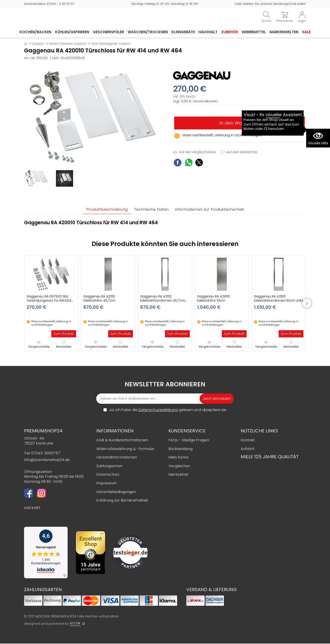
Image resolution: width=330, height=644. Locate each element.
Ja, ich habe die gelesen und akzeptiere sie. (168, 410)
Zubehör (230, 32)
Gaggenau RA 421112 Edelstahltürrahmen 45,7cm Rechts (163, 301)
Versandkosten (205, 101)
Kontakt (248, 441)
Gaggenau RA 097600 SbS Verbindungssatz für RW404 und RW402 (49, 301)
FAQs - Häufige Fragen (189, 441)
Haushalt (208, 32)
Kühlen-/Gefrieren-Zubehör (68, 44)
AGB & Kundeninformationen (122, 441)
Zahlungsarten (109, 466)
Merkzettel (64, 345)
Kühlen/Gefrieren (72, 32)
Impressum (106, 484)
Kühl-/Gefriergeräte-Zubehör (111, 44)
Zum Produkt (64, 334)
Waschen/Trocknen (148, 32)
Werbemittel (254, 32)
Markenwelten (284, 32)
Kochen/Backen (35, 32)
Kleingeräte (183, 32)
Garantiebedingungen (116, 492)
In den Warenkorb (239, 123)
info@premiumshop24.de (47, 460)
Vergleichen (179, 466)
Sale (306, 32)
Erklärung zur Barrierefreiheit (122, 501)
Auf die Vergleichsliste (194, 152)
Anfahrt (248, 449)
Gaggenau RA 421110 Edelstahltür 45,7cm (99, 299)
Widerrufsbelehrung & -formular (125, 449)
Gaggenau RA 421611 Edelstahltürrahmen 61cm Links (279, 299)
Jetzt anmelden (217, 399)
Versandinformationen (117, 458)
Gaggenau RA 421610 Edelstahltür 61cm (213, 299)
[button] (313, 304)
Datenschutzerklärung (158, 410)
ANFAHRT (32, 508)
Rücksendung (180, 449)
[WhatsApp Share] (189, 163)
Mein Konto (179, 458)
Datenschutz (108, 475)
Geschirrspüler (108, 32)
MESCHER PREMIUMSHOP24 (56, 617)
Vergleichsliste (39, 345)
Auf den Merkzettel (239, 152)
